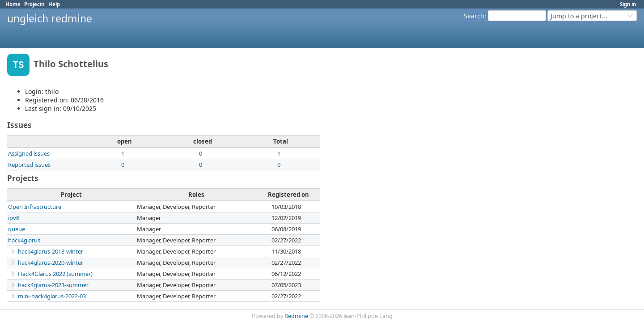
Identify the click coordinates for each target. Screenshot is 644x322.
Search (474, 16)
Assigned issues (29, 153)
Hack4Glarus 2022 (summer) (55, 274)
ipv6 (14, 218)
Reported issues (29, 165)
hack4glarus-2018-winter (51, 251)
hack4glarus (24, 240)
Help (54, 4)
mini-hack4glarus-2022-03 (52, 296)
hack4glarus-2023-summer (53, 285)
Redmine (296, 316)
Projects (34, 4)
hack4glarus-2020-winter (51, 263)
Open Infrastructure (35, 207)
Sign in (628, 4)
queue (17, 229)
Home (13, 4)
